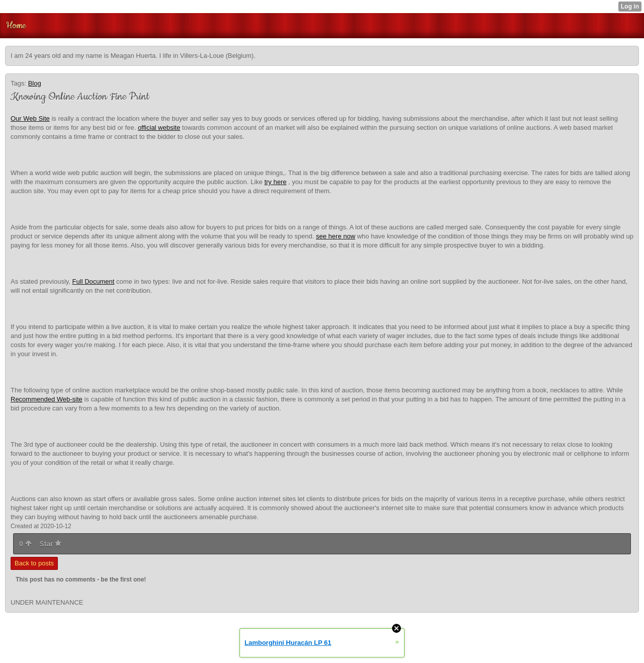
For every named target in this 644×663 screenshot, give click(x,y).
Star (50, 544)
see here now (336, 236)
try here (275, 182)
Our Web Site (30, 118)
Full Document (94, 281)
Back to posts (34, 563)
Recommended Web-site (47, 399)
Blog (35, 83)
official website (159, 128)
